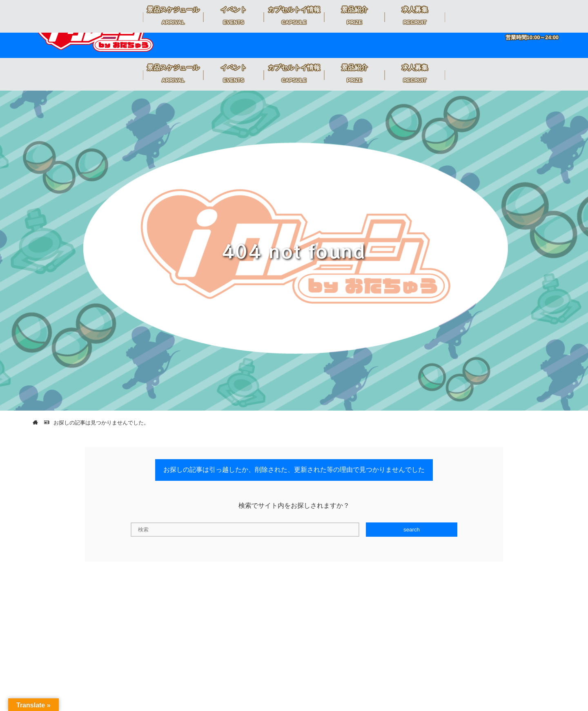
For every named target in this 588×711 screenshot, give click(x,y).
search (412, 530)
